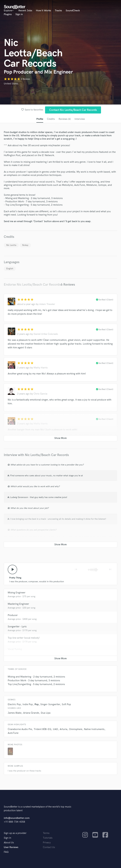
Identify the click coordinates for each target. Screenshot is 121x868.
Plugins (8, 14)
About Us (9, 843)
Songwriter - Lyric (17, 627)
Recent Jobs (25, 11)
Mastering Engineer (18, 604)
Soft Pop (66, 705)
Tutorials (48, 838)
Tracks (58, 11)
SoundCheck (73, 11)
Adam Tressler (47, 304)
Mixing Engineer (17, 593)
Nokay (25, 245)
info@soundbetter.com (17, 818)
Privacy (47, 843)
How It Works (43, 11)
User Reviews (11, 847)
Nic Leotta (11, 245)
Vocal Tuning (15, 649)
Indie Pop (28, 705)
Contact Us (49, 847)
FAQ (6, 852)
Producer (13, 615)
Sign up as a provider (15, 833)
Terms (46, 833)
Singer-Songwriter (50, 705)
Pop (37, 705)
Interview (80, 119)
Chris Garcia (40, 394)
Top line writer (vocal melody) (24, 638)
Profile (40, 119)
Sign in (19, 14)
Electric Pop (14, 705)
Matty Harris (41, 368)
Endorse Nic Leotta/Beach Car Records (32, 285)
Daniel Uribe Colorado (46, 334)
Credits (51, 119)
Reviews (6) (65, 119)
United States (11, 84)
